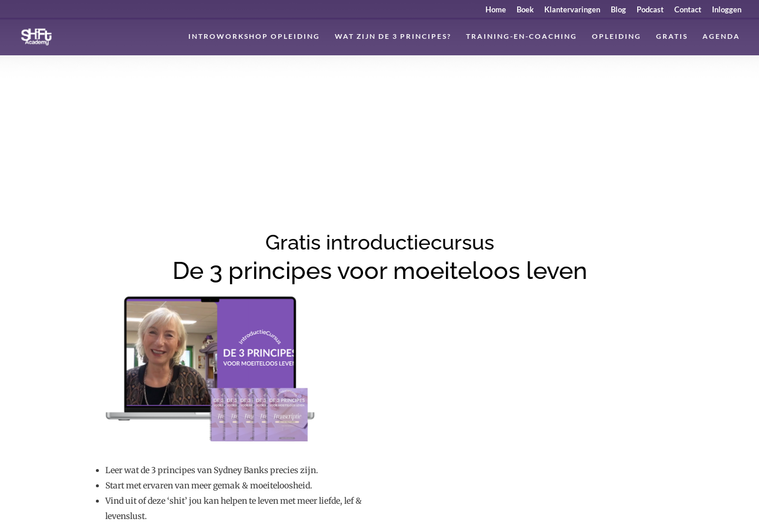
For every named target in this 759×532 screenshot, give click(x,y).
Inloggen (727, 10)
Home (496, 10)
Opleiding (617, 36)
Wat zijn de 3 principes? (393, 36)
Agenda (721, 36)
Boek (525, 10)
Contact (688, 10)
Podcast (650, 10)
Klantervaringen (572, 10)
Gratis (672, 36)
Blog (618, 10)
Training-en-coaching (522, 36)
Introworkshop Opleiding (254, 36)
